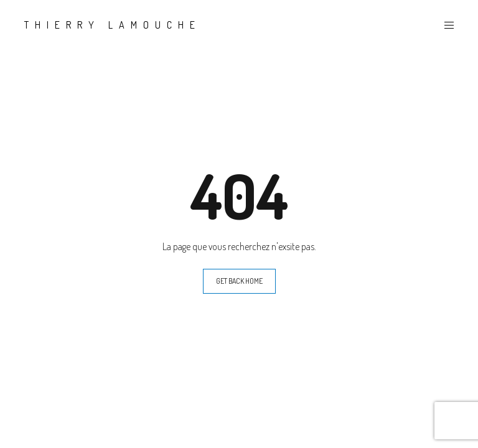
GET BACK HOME (239, 281)
